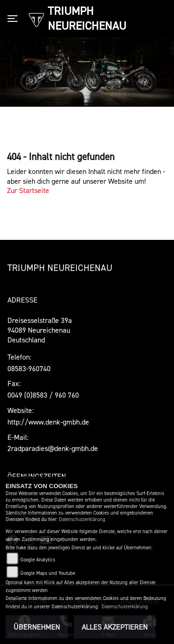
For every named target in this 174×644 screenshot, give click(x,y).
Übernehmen (37, 627)
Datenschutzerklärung (82, 519)
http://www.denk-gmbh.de (48, 422)
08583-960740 (29, 368)
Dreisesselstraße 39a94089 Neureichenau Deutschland (40, 330)
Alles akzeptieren (115, 627)
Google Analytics (38, 560)
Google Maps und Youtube (48, 573)
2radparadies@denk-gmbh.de (53, 448)
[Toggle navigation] (14, 19)
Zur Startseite (28, 190)
